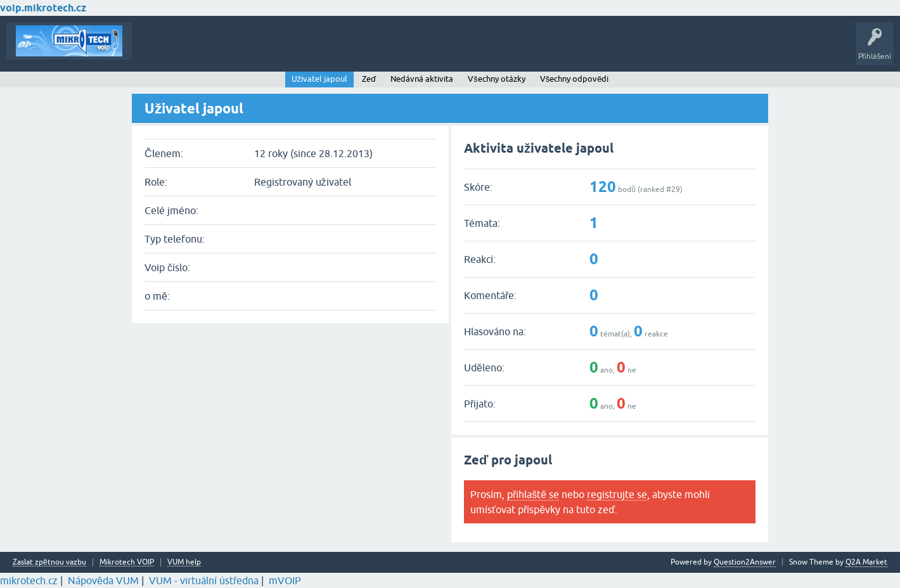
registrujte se (617, 494)
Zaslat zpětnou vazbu (49, 562)
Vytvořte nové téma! (383, 50)
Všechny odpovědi (575, 79)
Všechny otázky (497, 79)
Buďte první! (202, 50)
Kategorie (314, 50)
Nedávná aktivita (422, 79)
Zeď (369, 79)
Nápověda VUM (103, 580)
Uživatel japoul (320, 79)
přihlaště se (533, 494)
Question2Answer (745, 562)
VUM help (184, 562)
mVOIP (285, 580)
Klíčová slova (261, 50)
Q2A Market (866, 562)
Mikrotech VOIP (127, 562)
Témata (154, 50)
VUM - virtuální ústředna (204, 580)
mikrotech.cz (29, 580)
